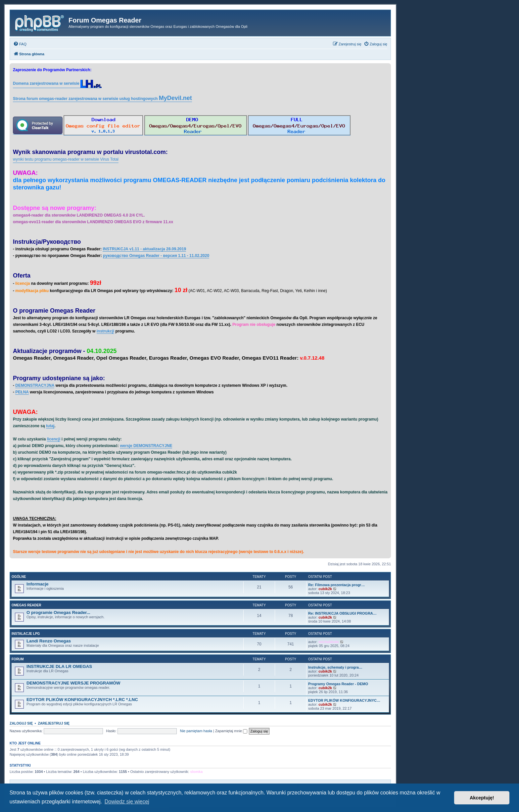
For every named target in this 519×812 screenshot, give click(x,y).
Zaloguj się (21, 723)
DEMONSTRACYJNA (35, 385)
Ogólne (19, 577)
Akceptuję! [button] (482, 798)
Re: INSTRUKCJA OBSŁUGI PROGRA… (342, 613)
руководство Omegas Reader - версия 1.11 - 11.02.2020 (156, 256)
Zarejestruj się (54, 723)
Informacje (38, 584)
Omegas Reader (26, 605)
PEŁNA (22, 392)
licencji (54, 439)
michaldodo (329, 642)
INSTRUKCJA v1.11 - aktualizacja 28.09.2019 (144, 249)
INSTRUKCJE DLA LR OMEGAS (59, 666)
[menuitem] (20, 44)
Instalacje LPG (26, 634)
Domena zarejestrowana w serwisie (57, 84)
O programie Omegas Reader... (58, 612)
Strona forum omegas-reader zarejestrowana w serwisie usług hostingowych (102, 98)
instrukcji (105, 331)
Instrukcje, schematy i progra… (335, 667)
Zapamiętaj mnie (231, 731)
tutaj (50, 426)
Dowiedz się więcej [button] (127, 802)
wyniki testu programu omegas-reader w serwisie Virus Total (66, 159)
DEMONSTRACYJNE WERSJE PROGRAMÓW (73, 683)
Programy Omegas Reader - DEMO (338, 684)
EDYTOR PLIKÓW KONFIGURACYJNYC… (344, 700)
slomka (196, 772)
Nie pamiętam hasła (196, 731)
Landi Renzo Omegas (49, 641)
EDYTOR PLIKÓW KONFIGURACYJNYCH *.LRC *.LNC (82, 700)
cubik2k (325, 589)
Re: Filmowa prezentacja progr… (336, 585)
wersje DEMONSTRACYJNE (146, 446)
